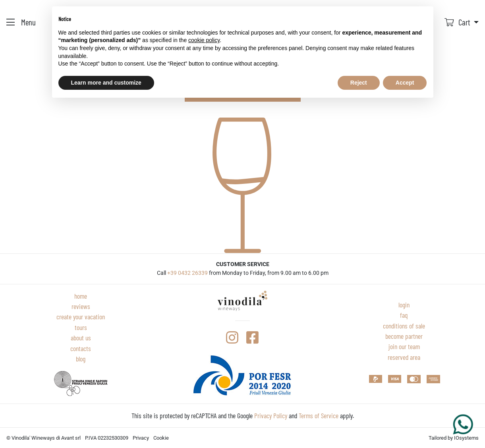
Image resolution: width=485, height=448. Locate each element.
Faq (404, 315)
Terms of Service (319, 415)
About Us (81, 338)
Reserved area (404, 357)
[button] (462, 22)
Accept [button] (405, 83)
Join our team (404, 346)
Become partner (404, 336)
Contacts (81, 348)
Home (81, 296)
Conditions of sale (404, 326)
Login (404, 305)
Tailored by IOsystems (454, 438)
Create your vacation (81, 317)
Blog (81, 359)
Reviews (81, 306)
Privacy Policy (271, 415)
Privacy (141, 438)
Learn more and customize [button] (106, 83)
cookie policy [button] (204, 40)
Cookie (161, 438)
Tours (81, 327)
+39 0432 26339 (187, 273)
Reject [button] (359, 83)
